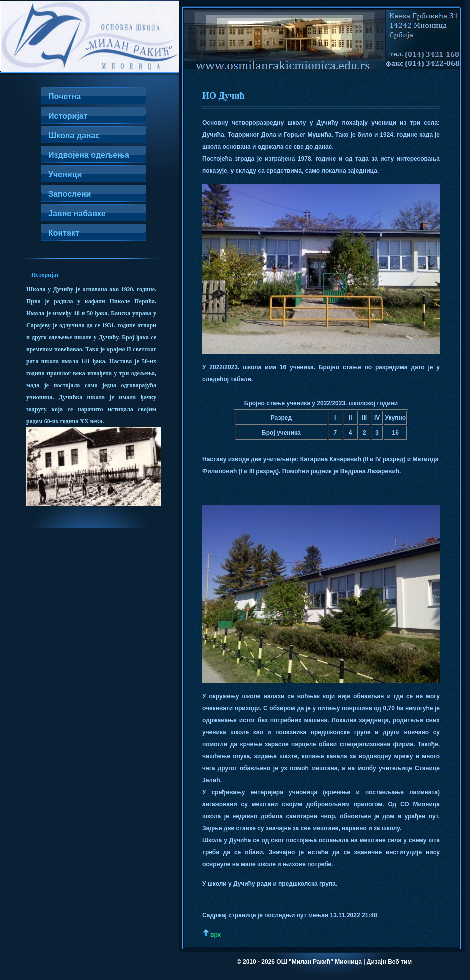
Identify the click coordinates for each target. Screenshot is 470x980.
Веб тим (400, 962)
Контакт (64, 233)
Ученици (65, 174)
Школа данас (74, 135)
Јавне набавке (77, 213)
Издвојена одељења (89, 155)
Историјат (68, 116)
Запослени (70, 194)
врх (216, 935)
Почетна (65, 96)
